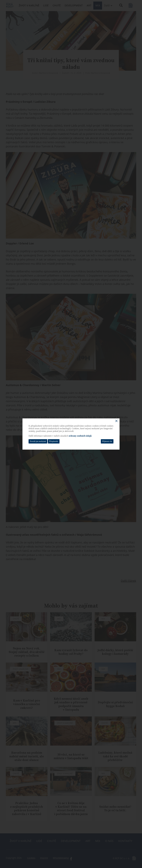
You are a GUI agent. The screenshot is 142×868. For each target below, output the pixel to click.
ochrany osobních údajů (80, 436)
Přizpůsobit (54, 441)
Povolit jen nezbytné (38, 441)
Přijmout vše (107, 441)
